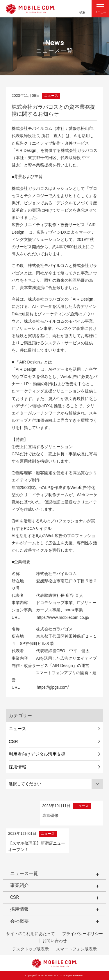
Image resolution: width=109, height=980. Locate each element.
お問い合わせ (55, 941)
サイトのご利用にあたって (31, 934)
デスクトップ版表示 (31, 949)
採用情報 (17, 767)
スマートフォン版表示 (76, 949)
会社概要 (19, 921)
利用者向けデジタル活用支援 (37, 754)
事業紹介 (19, 885)
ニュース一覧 (24, 873)
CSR (13, 741)
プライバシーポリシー (83, 934)
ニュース (17, 729)
